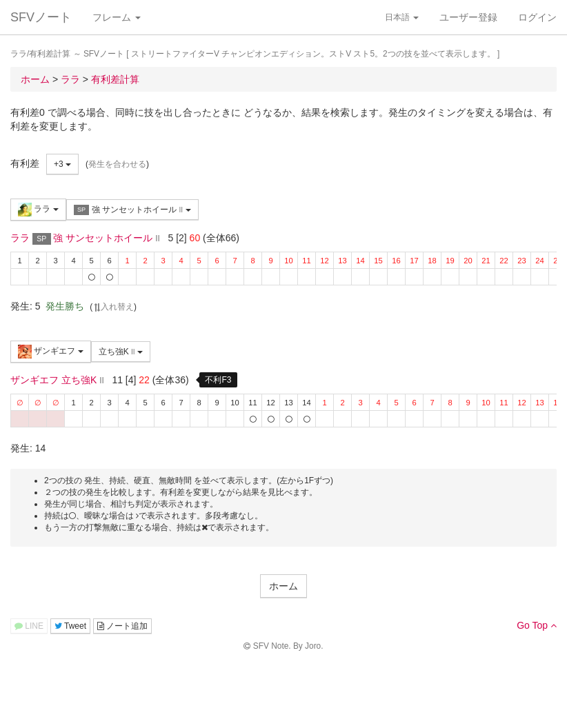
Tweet (70, 626)
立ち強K (121, 352)
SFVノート (41, 17)
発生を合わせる (117, 164)
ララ (38, 210)
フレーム (117, 17)
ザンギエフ (51, 352)
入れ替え (113, 307)
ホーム (283, 586)
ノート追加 (122, 626)
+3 (62, 164)
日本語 (402, 17)
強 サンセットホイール (132, 210)
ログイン (537, 17)
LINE (29, 626)
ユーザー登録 (468, 17)
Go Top (537, 625)
